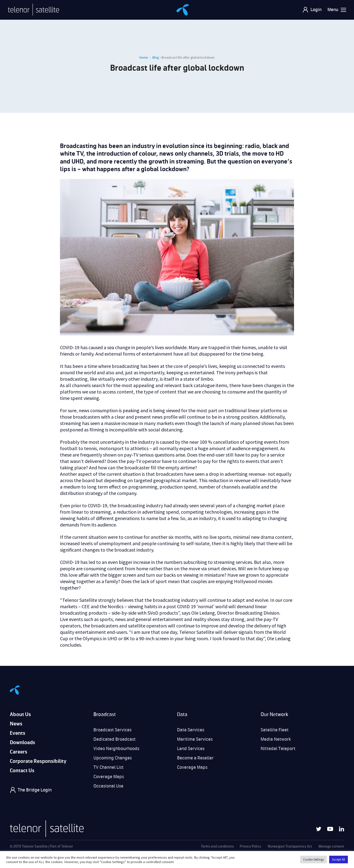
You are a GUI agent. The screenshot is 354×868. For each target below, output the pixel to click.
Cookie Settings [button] (313, 860)
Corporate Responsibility (38, 761)
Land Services (191, 749)
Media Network (276, 739)
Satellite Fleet (275, 730)
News (16, 724)
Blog (156, 57)
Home (144, 57)
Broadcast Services (112, 730)
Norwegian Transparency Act (290, 846)
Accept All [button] (339, 860)
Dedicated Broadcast (115, 739)
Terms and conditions (217, 846)
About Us (20, 714)
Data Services (191, 730)
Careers (19, 752)
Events (18, 733)
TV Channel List (109, 767)
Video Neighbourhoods (116, 749)
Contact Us (22, 771)
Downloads (22, 743)
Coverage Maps (109, 777)
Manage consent (331, 846)
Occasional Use (108, 786)
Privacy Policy (250, 846)
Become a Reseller (195, 758)
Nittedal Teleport (278, 749)
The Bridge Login (35, 790)
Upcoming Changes (113, 758)
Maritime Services (195, 739)
